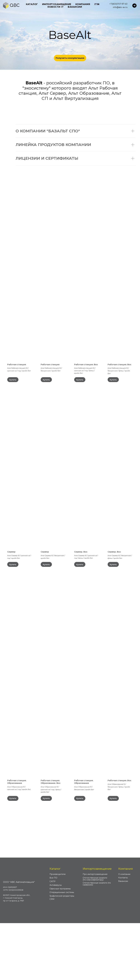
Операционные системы (62, 949)
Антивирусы (56, 942)
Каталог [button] (32, 4)
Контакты (123, 935)
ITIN (97, 4)
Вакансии (75, 7)
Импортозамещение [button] (57, 4)
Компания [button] (83, 4)
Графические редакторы (62, 953)
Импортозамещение (97, 926)
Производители (58, 931)
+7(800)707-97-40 (118, 4)
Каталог (55, 926)
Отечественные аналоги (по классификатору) (95, 936)
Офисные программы (60, 946)
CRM (52, 956)
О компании (124, 931)
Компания (125, 926)
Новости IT (56, 7)
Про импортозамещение (95, 931)
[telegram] (134, 6)
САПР (52, 938)
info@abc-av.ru (120, 7)
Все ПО (53, 935)
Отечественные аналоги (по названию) (97, 941)
